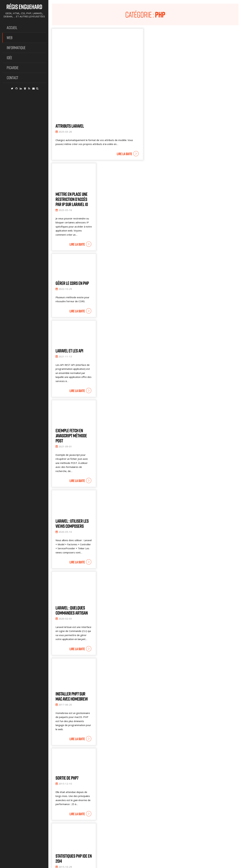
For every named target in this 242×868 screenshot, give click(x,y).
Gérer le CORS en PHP (72, 233)
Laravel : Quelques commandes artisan (72, 560)
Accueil (12, 28)
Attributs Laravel (70, 76)
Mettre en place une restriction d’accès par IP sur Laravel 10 (72, 149)
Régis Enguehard (24, 7)
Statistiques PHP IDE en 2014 (74, 809)
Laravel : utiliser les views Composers (72, 474)
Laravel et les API (69, 301)
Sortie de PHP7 (67, 728)
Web (10, 38)
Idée (9, 58)
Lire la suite (124, 104)
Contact (12, 78)
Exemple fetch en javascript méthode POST (71, 386)
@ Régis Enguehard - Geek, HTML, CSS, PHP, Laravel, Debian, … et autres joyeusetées (94, 865)
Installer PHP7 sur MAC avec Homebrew (72, 646)
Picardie (13, 68)
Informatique (16, 48)
